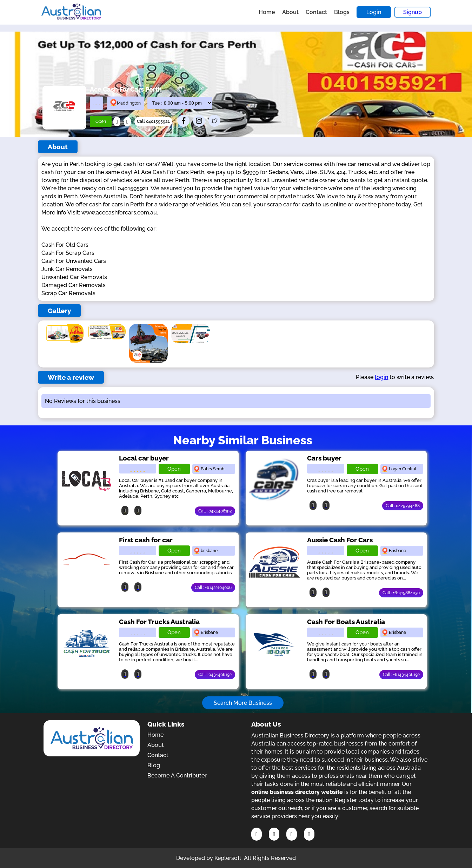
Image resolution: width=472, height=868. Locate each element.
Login (374, 12)
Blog (154, 765)
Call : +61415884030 (401, 593)
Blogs (342, 12)
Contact (316, 12)
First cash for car (146, 540)
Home (267, 12)
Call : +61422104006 (213, 588)
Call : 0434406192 (215, 511)
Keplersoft (228, 858)
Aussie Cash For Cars (340, 540)
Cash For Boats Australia (346, 622)
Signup (413, 12)
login (381, 377)
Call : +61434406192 (401, 675)
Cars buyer (324, 458)
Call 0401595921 (153, 121)
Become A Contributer (177, 776)
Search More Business (243, 703)
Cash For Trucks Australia (159, 622)
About (290, 12)
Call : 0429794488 (403, 506)
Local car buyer (144, 458)
